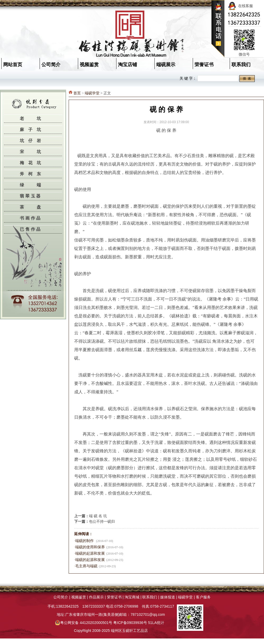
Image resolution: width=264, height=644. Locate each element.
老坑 (37, 118)
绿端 (37, 185)
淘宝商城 (132, 597)
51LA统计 (156, 623)
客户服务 (203, 597)
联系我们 (150, 597)
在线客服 (241, 6)
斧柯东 (32, 174)
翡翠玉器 (31, 196)
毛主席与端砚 (86, 566)
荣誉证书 (204, 65)
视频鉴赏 (89, 65)
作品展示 (96, 597)
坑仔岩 (32, 141)
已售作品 (31, 229)
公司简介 (51, 65)
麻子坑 (32, 130)
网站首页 (13, 65)
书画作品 (31, 218)
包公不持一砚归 (102, 521)
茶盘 (37, 207)
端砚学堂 (92, 93)
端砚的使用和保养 (90, 547)
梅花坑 (32, 163)
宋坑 (37, 152)
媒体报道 (168, 597)
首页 (77, 93)
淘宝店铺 (128, 65)
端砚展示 (166, 65)
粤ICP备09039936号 (130, 623)
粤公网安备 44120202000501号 (84, 623)
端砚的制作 (85, 541)
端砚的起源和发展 (90, 553)
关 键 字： (188, 78)
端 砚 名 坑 (98, 516)
